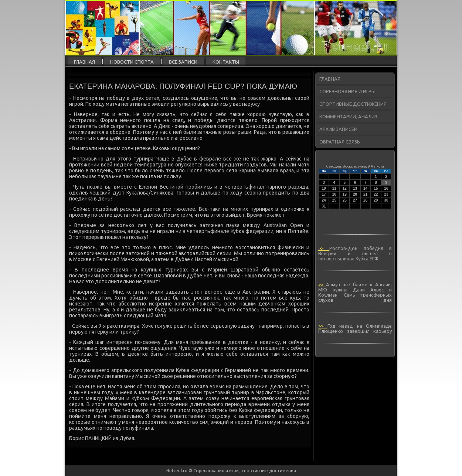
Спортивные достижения (353, 104)
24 (324, 200)
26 (345, 200)
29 (376, 200)
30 (386, 200)
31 (324, 206)
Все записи (183, 62)
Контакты (226, 62)
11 (334, 188)
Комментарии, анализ (348, 117)
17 (324, 194)
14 (365, 188)
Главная (84, 62)
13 (355, 188)
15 (376, 188)
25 (334, 200)
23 (386, 194)
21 (365, 194)
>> (324, 248)
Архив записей (338, 129)
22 (376, 194)
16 (386, 188)
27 (355, 200)
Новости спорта (132, 62)
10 (324, 188)
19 (345, 194)
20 (355, 194)
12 (345, 188)
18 (334, 194)
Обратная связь (340, 142)
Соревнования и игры (347, 91)
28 (365, 200)
